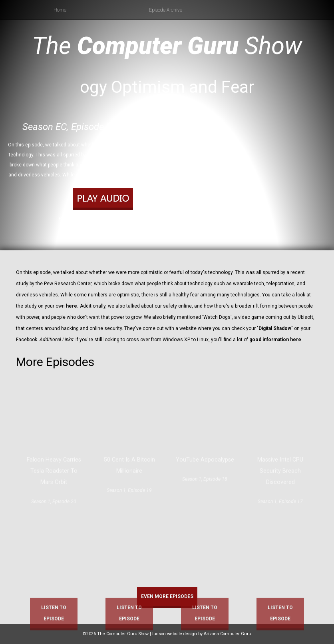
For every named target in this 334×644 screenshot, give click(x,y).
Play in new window (101, 219)
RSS (134, 229)
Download (137, 219)
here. (72, 306)
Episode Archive (166, 10)
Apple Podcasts (109, 229)
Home (60, 10)
